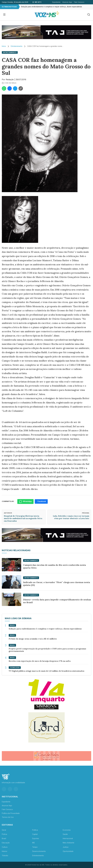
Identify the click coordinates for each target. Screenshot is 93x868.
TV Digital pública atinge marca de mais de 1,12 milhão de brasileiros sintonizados (46, 671)
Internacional (68, 838)
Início (4, 46)
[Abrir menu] (4, 15)
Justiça (66, 847)
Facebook (42, 501)
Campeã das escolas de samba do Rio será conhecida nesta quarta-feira (54, 566)
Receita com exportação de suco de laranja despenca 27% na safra (40, 661)
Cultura (5, 847)
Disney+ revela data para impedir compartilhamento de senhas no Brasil (57, 601)
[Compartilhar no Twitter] (15, 88)
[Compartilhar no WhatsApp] (4, 88)
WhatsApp (25, 502)
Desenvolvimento (39, 851)
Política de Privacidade (11, 813)
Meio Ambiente (68, 843)
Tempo (35, 847)
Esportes (36, 838)
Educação (6, 843)
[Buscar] (89, 15)
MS (33, 843)
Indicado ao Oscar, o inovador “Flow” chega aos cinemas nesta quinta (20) (57, 584)
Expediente (56, 2)
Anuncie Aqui (67, 2)
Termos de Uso (8, 817)
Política (35, 830)
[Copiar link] (21, 88)
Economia (67, 830)
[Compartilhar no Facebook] (10, 88)
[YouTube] (16, 789)
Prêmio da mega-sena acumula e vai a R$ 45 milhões (33, 639)
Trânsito (5, 856)
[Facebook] (10, 789)
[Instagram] (4, 789)
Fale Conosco (79, 2)
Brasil (4, 838)
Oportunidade (68, 851)
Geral (4, 830)
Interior (5, 851)
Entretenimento (17, 46)
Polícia (4, 834)
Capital (35, 834)
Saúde (65, 834)
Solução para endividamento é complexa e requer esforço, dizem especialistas (51, 7)
